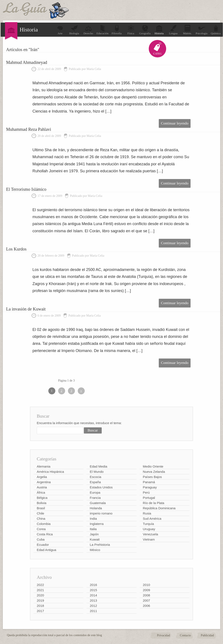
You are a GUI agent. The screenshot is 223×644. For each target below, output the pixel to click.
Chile (41, 513)
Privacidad (164, 635)
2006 (146, 606)
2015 (93, 590)
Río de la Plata (154, 503)
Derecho (88, 30)
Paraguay (150, 487)
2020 (40, 595)
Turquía (148, 524)
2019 (40, 600)
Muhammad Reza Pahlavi (29, 129)
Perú (146, 492)
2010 (146, 585)
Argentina (44, 482)
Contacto (185, 635)
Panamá (149, 482)
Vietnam (149, 539)
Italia (93, 529)
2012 (93, 606)
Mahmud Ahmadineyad (27, 62)
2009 (146, 590)
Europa (95, 492)
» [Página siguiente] (81, 391)
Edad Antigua (46, 550)
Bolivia (42, 503)
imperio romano (101, 513)
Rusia (147, 513)
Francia (95, 498)
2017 (40, 611)
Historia (159, 30)
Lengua (173, 30)
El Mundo (97, 472)
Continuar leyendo (175, 123)
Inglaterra (97, 524)
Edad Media (98, 466)
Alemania (44, 466)
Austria (42, 487)
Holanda (96, 508)
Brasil (41, 508)
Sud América (152, 519)
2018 (40, 606)
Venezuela (150, 534)
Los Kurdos (16, 249)
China (41, 519)
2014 (93, 595)
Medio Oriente (153, 466)
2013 (93, 600)
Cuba (41, 539)
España (95, 482)
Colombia (44, 524)
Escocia (95, 477)
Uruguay (149, 529)
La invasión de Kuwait (26, 309)
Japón (94, 534)
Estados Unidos (101, 487)
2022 (40, 585)
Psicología (201, 30)
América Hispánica (50, 472)
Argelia (42, 477)
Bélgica (42, 498)
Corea (41, 529)
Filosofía (117, 30)
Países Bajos (152, 477)
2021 (40, 590)
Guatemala (98, 503)
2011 (93, 611)
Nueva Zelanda (154, 472)
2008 (146, 595)
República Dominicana (159, 508)
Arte (60, 30)
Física (131, 30)
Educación (102, 30)
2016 (93, 585)
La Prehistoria (100, 545)
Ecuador (43, 545)
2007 (146, 600)
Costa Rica (45, 534)
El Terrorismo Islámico (26, 189)
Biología (74, 30)
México (95, 550)
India (93, 519)
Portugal (149, 498)
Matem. (187, 30)
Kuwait (95, 539)
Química (216, 30)
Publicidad (207, 635)
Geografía (145, 30)
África (41, 492)
